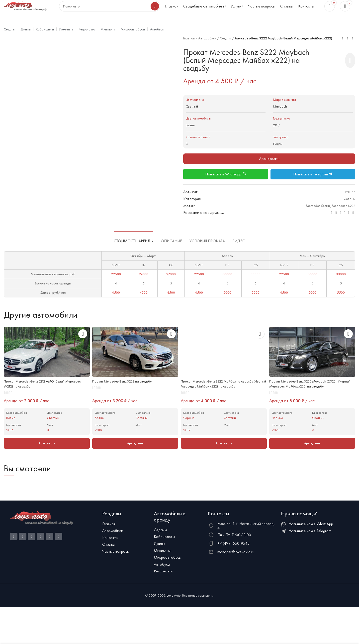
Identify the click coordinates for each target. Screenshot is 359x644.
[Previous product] (343, 49)
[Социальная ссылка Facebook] (14, 550)
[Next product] (353, 49)
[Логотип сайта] (25, 11)
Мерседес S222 (342, 218)
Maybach (281, 118)
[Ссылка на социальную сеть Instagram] (23, 550)
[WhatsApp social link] (340, 225)
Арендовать (269, 171)
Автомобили (210, 48)
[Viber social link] (353, 225)
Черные (189, 431)
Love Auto (174, 608)
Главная (190, 48)
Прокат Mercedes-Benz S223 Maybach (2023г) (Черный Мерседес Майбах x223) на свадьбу (308, 396)
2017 (277, 137)
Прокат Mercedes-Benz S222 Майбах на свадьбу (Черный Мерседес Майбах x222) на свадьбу (222, 396)
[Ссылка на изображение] (41, 531)
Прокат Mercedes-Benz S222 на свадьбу (126, 394)
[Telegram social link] (349, 225)
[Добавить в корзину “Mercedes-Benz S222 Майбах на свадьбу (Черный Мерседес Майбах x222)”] (224, 457)
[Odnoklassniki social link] (336, 225)
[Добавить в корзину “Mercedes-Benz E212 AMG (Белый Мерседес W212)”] (47, 457)
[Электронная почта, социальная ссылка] (332, 225)
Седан (278, 156)
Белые (191, 137)
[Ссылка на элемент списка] (126, 537)
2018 (99, 443)
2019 (187, 443)
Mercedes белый (313, 218)
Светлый (193, 118)
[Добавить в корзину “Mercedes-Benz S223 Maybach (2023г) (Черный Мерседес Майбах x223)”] (312, 457)
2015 (10, 443)
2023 (276, 443)
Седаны (231, 48)
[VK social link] (345, 225)
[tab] (134, 250)
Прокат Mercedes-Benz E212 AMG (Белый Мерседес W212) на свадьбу (39, 396)
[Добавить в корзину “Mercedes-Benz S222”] (135, 457)
